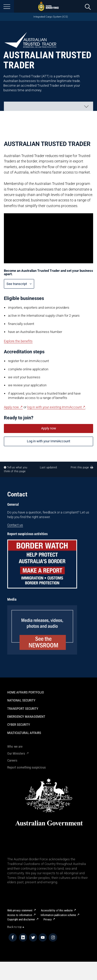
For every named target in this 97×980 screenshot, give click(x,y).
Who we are (15, 746)
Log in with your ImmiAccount (48, 441)
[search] (88, 7)
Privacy (48, 920)
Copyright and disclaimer (21, 920)
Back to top (16, 927)
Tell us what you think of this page (16, 469)
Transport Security (23, 709)
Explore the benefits (18, 341)
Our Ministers (16, 753)
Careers (12, 760)
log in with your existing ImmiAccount (54, 407)
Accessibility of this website (57, 910)
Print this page (82, 467)
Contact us (15, 525)
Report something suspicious (27, 767)
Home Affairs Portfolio (26, 692)
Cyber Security (19, 725)
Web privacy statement (20, 910)
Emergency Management (26, 717)
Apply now (11, 407)
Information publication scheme (58, 915)
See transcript (17, 284)
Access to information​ (20, 915)
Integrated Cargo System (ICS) (51, 17)
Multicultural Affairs (24, 733)
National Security (21, 700)
